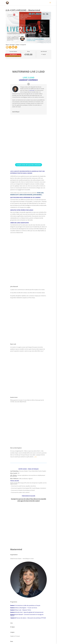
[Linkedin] (13, 47)
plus (36, 457)
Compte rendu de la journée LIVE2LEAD (29, 165)
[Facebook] (7, 47)
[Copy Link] (16, 47)
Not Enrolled (13, 55)
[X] (10, 47)
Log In (44, 54)
